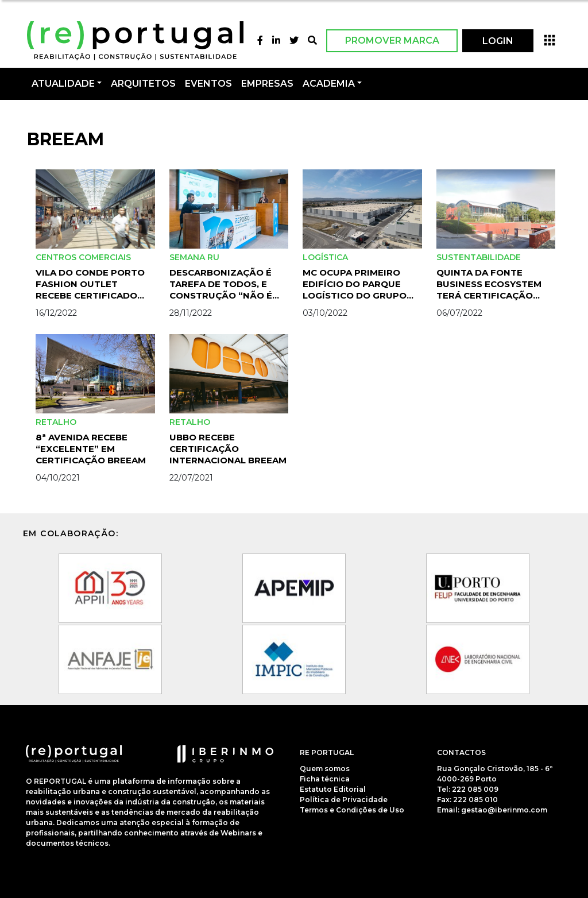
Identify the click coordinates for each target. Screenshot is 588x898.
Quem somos (325, 769)
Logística (325, 257)
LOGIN (498, 41)
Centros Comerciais (83, 257)
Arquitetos (143, 84)
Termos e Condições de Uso (352, 810)
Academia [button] (329, 84)
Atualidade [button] (63, 84)
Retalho (56, 422)
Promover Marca (392, 40)
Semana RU (194, 257)
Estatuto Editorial (333, 789)
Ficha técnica (325, 779)
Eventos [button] (208, 84)
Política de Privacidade (344, 800)
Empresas (267, 84)
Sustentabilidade (479, 257)
